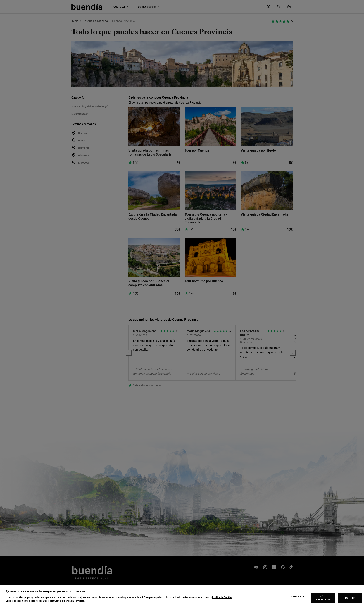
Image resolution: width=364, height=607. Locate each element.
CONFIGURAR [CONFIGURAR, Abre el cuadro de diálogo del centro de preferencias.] (297, 597)
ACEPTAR (350, 598)
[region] (182, 596)
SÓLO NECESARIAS (323, 598)
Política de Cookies (222, 597)
